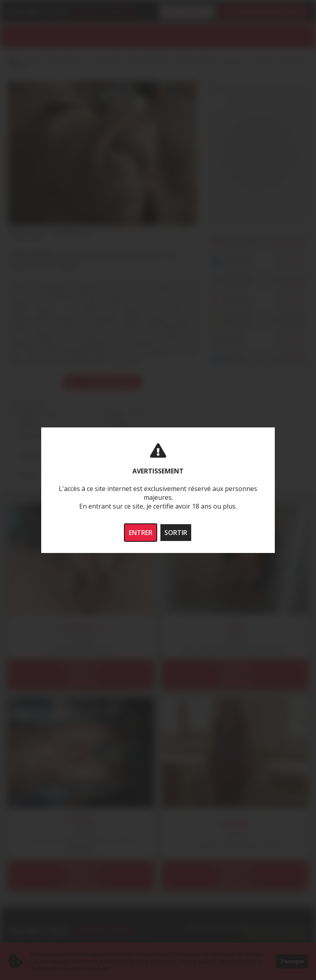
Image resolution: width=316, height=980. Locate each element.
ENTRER (141, 533)
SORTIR (176, 533)
